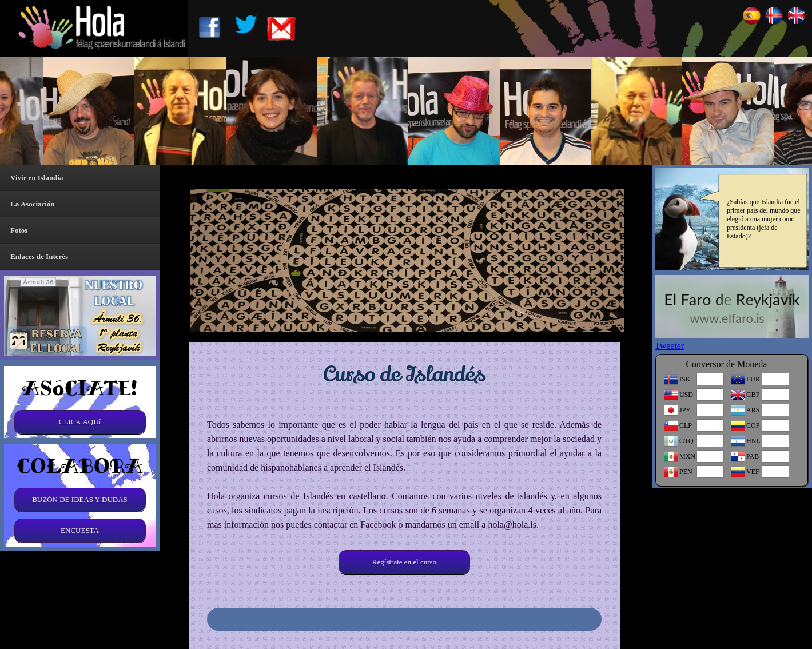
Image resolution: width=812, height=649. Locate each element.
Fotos (19, 230)
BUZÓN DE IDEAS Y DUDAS (80, 499)
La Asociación (33, 204)
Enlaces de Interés (39, 256)
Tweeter (669, 346)
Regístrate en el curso (404, 562)
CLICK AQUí (80, 422)
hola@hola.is (512, 525)
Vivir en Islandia (37, 178)
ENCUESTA (80, 530)
